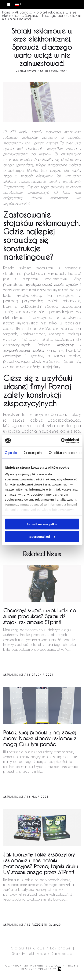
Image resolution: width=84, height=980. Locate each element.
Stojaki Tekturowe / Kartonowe (41, 948)
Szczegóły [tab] (33, 453)
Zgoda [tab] (11, 453)
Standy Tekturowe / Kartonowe (42, 954)
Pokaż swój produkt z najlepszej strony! (40, 738)
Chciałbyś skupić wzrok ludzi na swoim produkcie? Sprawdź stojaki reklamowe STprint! (40, 616)
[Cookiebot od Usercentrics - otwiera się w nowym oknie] (61, 441)
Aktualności (24, 12)
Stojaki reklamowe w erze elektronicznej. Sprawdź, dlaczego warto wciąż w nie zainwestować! (41, 15)
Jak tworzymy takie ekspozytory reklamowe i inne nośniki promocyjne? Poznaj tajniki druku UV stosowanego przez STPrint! (41, 863)
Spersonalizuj (42, 536)
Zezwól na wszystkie (42, 524)
